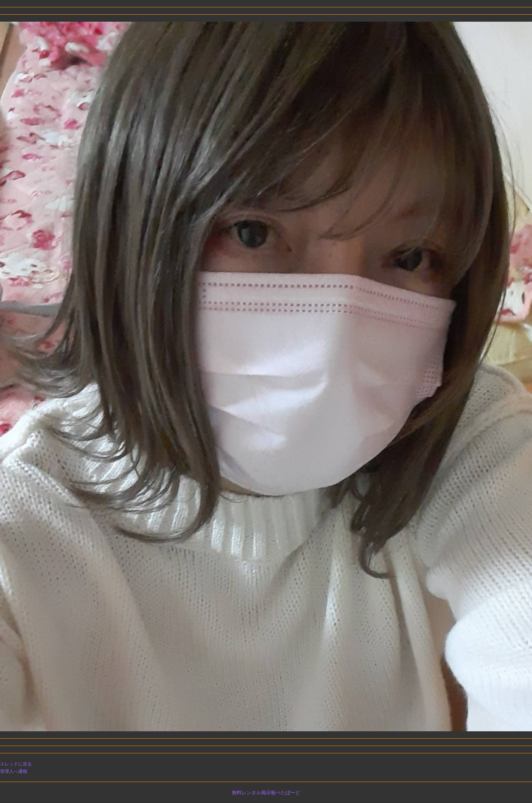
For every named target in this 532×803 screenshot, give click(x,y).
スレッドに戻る (16, 764)
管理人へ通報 (14, 771)
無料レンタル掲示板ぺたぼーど (266, 793)
